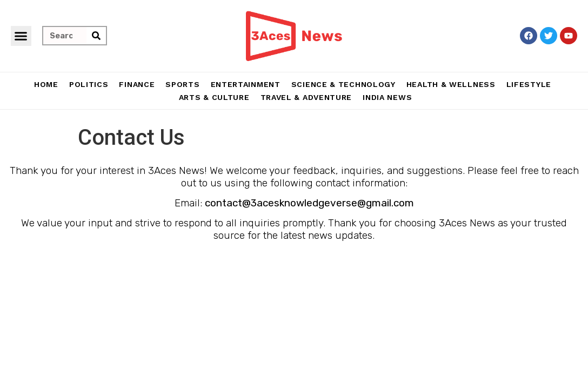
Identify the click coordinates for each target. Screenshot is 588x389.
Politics (89, 84)
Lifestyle (529, 84)
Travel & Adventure (306, 97)
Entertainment (246, 84)
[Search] (96, 36)
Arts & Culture (214, 97)
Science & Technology (343, 84)
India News (387, 97)
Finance (137, 84)
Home (46, 84)
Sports (182, 84)
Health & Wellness (451, 84)
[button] (21, 36)
